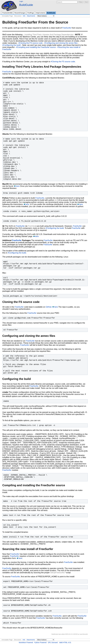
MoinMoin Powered (26, 642)
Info (24, 16)
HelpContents (40, 13)
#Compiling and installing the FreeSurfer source (36, 47)
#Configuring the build (11, 45)
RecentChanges (20, 13)
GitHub (49, 307)
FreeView (32, 226)
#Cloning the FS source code (30, 43)
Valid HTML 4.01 (65, 642)
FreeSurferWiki (7, 13)
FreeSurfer (67, 28)
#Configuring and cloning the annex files (61, 43)
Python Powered (40, 642)
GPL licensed (53, 642)
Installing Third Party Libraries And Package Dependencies (49, 35)
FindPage (31, 13)
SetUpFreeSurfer (57, 573)
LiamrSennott (83, 634)
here (18, 186)
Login (21, 1)
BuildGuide (26, 5)
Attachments (31, 16)
